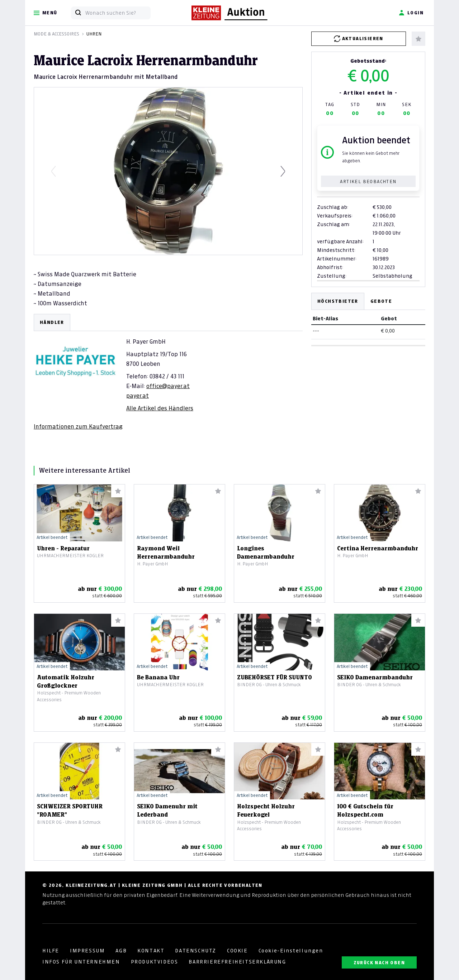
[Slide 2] (175, 243)
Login (411, 13)
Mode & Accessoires (56, 34)
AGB (121, 951)
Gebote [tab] (381, 301)
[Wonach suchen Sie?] (118, 13)
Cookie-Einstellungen (291, 951)
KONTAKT (151, 951)
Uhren (94, 34)
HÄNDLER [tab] (52, 322)
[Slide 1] (162, 243)
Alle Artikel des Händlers (160, 408)
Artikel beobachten (368, 181)
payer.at (138, 396)
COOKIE (237, 951)
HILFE (51, 951)
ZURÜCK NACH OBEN (379, 963)
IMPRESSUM (87, 951)
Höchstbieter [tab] (338, 301)
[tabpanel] (168, 372)
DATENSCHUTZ (196, 951)
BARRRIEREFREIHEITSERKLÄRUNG (237, 962)
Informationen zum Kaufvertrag (78, 426)
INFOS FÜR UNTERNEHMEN (81, 962)
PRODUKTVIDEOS (155, 962)
